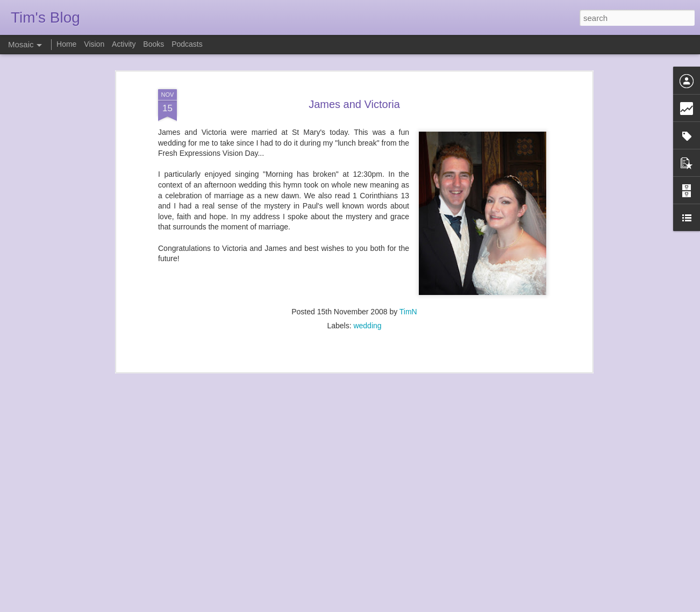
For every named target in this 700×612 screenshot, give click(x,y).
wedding (367, 301)
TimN (408, 287)
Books (153, 44)
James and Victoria (354, 79)
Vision (94, 44)
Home (66, 44)
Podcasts (187, 44)
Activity (124, 44)
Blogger (384, 606)
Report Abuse (415, 606)
